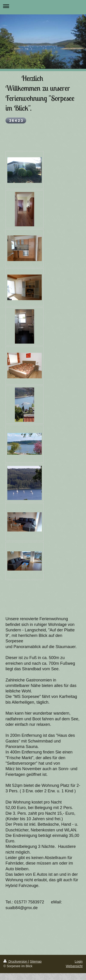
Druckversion (16, 961)
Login (79, 961)
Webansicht (74, 966)
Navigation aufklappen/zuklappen (43, 6)
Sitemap (36, 961)
